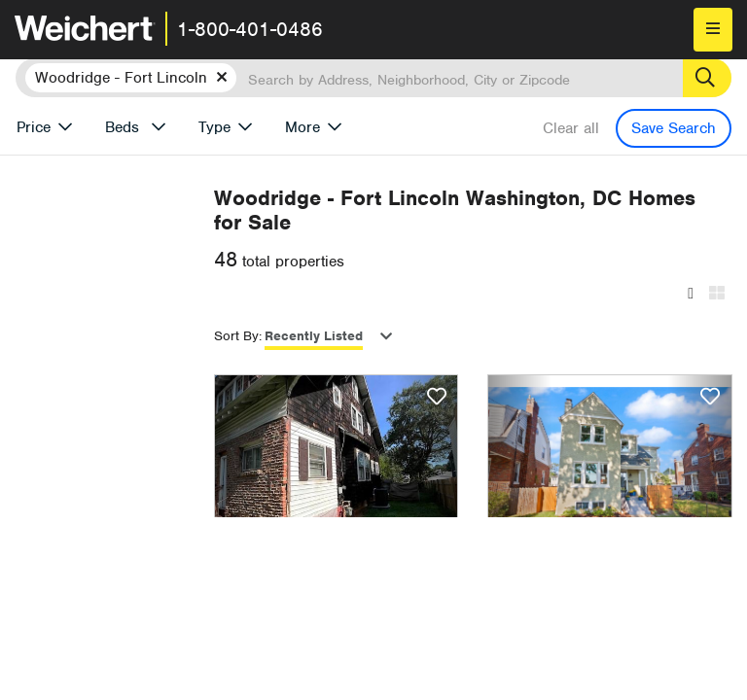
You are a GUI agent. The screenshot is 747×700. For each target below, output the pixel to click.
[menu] (713, 30)
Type (214, 127)
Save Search (674, 128)
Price (34, 127)
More (302, 127)
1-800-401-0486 (250, 29)
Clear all (571, 128)
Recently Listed (413, 336)
